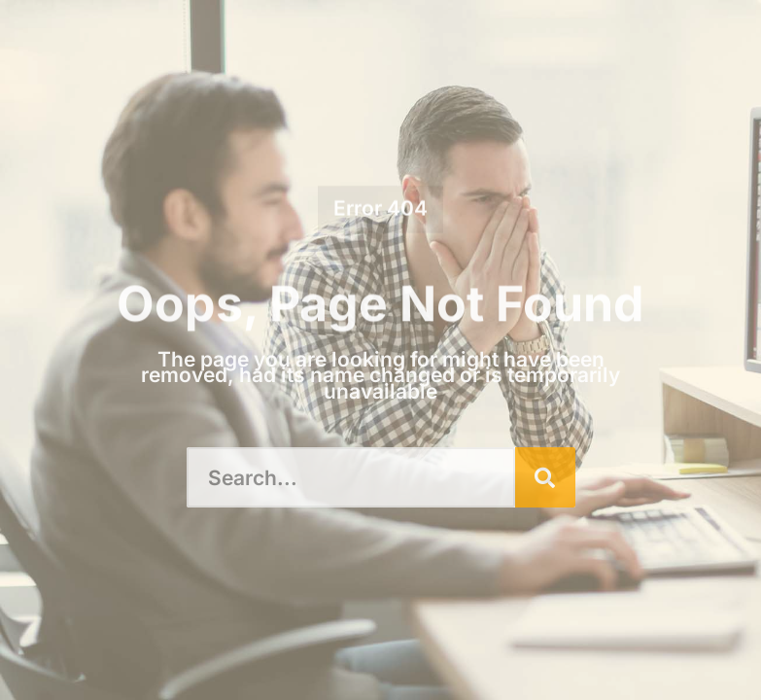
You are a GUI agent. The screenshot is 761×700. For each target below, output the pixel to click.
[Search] (545, 477)
